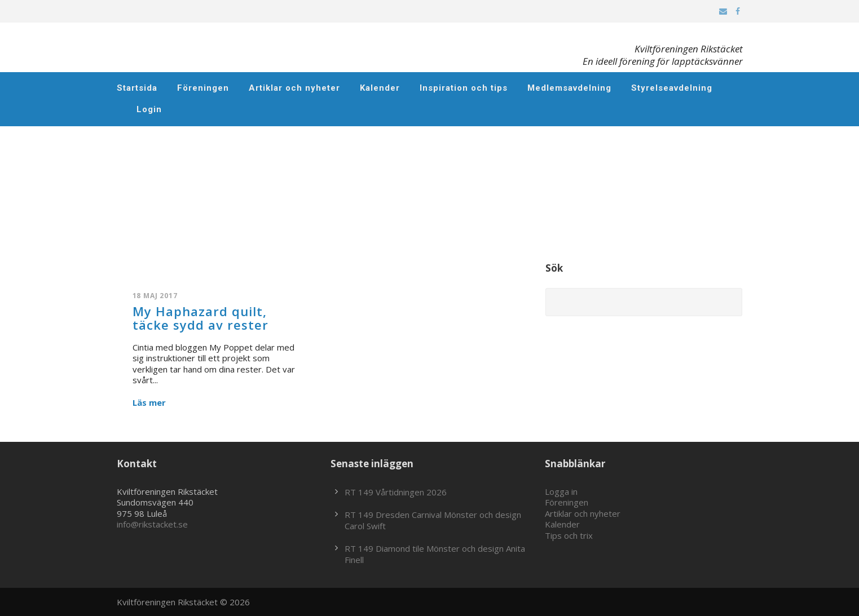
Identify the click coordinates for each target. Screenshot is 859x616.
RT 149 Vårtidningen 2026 (396, 492)
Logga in (561, 491)
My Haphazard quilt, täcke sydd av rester (201, 318)
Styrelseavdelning (672, 88)
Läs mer (149, 403)
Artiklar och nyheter (294, 88)
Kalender (380, 88)
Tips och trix (569, 535)
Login (149, 109)
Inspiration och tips (464, 88)
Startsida (137, 88)
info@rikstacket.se (152, 524)
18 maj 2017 (155, 296)
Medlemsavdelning (569, 88)
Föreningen (203, 88)
